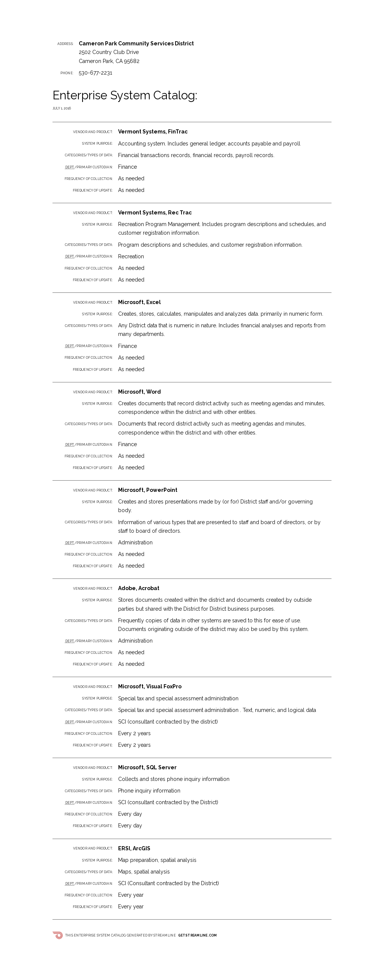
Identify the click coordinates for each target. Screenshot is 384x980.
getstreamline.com (197, 935)
